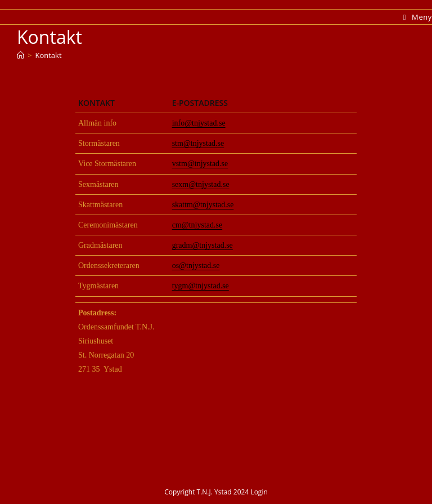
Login (259, 492)
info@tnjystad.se (199, 123)
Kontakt (48, 55)
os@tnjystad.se (196, 266)
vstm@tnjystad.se (200, 164)
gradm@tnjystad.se (202, 245)
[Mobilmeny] (418, 17)
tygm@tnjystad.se (201, 286)
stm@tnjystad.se (198, 143)
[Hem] (21, 55)
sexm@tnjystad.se (201, 184)
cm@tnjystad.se (197, 225)
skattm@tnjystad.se (203, 205)
